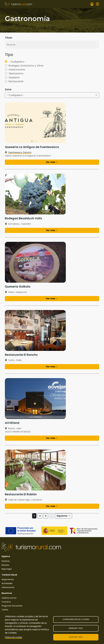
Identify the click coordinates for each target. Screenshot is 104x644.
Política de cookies (14, 637)
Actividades (7, 583)
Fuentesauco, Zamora (18, 152)
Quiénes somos (9, 598)
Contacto (6, 602)
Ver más (52, 162)
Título (9, 38)
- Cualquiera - (17, 62)
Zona (8, 89)
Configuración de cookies (76, 619)
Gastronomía (17, 70)
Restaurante (16, 81)
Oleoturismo (16, 73)
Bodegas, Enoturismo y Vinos (26, 66)
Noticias (5, 565)
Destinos (6, 561)
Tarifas (5, 610)
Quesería (14, 77)
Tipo (9, 55)
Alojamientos (8, 579)
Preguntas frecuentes (12, 606)
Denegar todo (76, 628)
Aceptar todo (76, 637)
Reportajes (7, 569)
